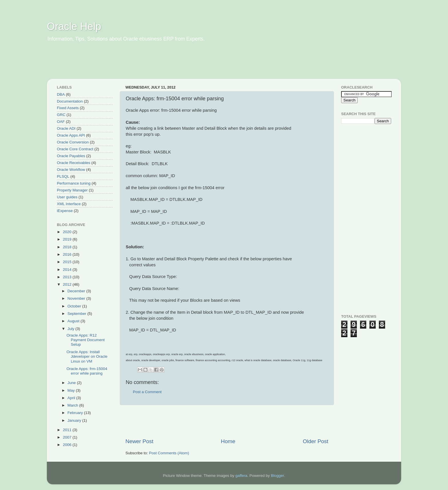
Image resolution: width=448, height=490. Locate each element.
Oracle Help (74, 26)
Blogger (277, 476)
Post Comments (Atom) (169, 453)
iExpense (65, 211)
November (77, 298)
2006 (68, 445)
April (72, 398)
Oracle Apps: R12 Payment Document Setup (86, 340)
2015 (68, 262)
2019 (68, 239)
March (73, 405)
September (77, 314)
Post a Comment (147, 392)
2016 (68, 254)
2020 (68, 232)
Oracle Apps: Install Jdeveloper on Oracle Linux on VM (87, 356)
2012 (68, 284)
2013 (68, 277)
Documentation (70, 101)
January (75, 420)
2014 (68, 270)
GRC (61, 115)
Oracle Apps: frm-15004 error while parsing (87, 371)
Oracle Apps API (71, 135)
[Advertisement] (157, 64)
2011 (68, 430)
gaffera (241, 476)
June (72, 383)
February (76, 413)
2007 (68, 437)
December (77, 291)
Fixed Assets (68, 108)
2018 (68, 247)
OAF (61, 122)
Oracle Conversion (73, 142)
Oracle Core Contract (75, 149)
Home (228, 441)
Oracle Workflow (71, 170)
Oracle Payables (71, 156)
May (72, 390)
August (74, 321)
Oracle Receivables (74, 163)
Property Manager (72, 190)
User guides (67, 197)
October (75, 306)
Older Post (316, 441)
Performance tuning (74, 183)
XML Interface (69, 204)
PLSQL (63, 176)
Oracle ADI (66, 128)
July (71, 329)
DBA (61, 94)
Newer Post (139, 441)
